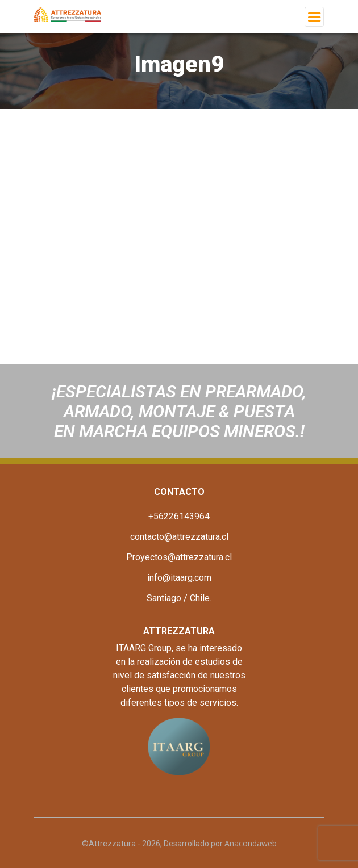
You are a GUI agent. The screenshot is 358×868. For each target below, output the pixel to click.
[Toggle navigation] (314, 17)
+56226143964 (179, 516)
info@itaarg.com (179, 578)
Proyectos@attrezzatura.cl (179, 557)
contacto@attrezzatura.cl (179, 537)
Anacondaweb (251, 843)
